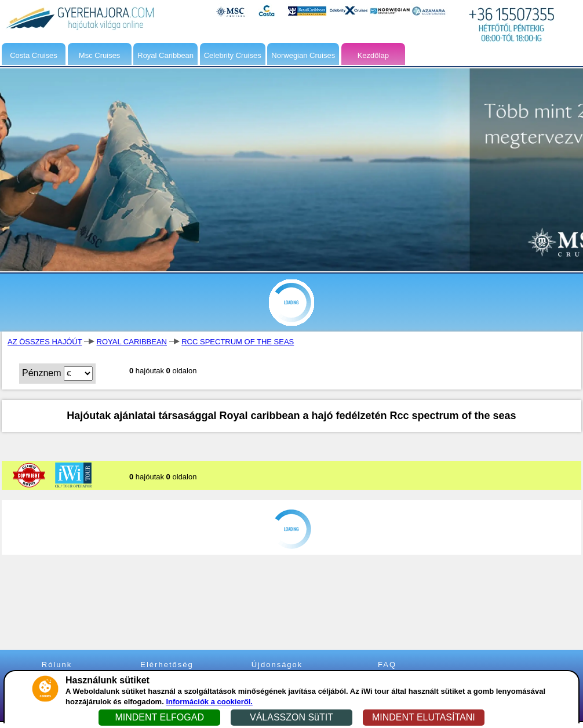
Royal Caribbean (165, 55)
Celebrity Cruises (233, 55)
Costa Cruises (34, 55)
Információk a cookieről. (209, 702)
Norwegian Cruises (303, 55)
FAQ (387, 665)
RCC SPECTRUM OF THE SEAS (238, 342)
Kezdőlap (373, 55)
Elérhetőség (167, 665)
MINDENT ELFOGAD (159, 717)
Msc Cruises (100, 55)
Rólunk (57, 665)
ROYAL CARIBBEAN (132, 342)
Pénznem (42, 373)
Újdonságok (277, 665)
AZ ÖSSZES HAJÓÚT (45, 342)
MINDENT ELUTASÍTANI (424, 717)
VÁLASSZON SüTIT (291, 717)
